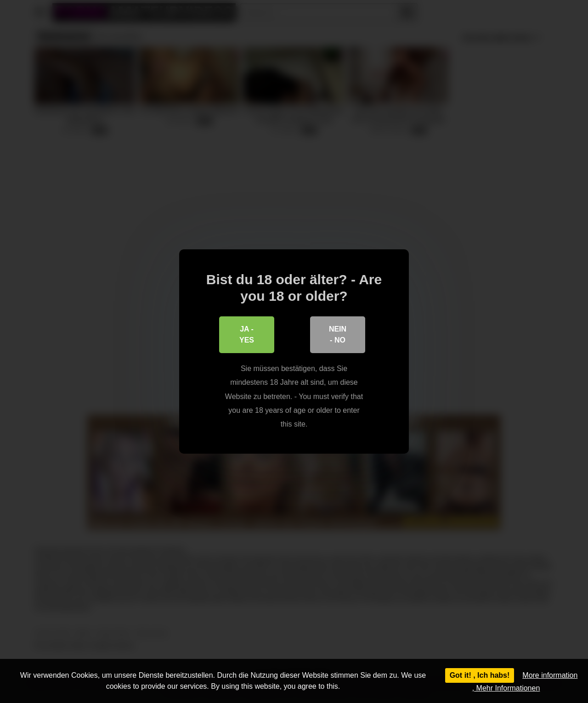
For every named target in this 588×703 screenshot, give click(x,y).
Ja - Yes (247, 335)
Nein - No (338, 335)
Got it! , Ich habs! (480, 675)
